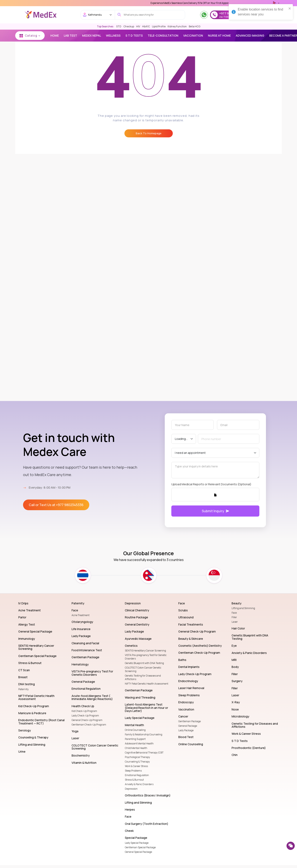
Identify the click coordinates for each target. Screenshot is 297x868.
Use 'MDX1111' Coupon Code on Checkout (174, 3)
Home (55, 35)
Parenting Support (135, 739)
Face (234, 613)
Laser (235, 622)
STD (119, 26)
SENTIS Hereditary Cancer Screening (145, 651)
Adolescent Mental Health (139, 743)
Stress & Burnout (134, 780)
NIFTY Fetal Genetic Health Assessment (147, 684)
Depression (131, 789)
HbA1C (146, 26)
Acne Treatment (81, 615)
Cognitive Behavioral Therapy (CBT (144, 753)
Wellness (113, 35)
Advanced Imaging (250, 35)
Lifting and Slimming (243, 608)
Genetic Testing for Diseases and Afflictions (143, 677)
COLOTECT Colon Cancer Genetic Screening (143, 669)
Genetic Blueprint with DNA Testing (144, 663)
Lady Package (186, 730)
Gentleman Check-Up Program (89, 725)
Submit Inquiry (215, 511)
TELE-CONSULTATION (163, 35)
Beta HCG (195, 26)
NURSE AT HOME (219, 35)
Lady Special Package (137, 843)
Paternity (23, 689)
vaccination (193, 35)
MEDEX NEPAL (92, 35)
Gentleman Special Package (140, 847)
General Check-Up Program (87, 720)
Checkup (129, 26)
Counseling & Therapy (137, 762)
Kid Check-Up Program (84, 711)
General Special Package (138, 852)
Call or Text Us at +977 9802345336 (56, 505)
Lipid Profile (159, 26)
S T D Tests (134, 35)
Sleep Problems (133, 771)
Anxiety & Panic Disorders (139, 784)
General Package (188, 726)
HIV (138, 26)
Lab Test (70, 35)
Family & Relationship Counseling (144, 734)
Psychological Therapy (137, 757)
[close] (290, 8)
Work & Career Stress (136, 766)
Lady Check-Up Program (85, 716)
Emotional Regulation (137, 775)
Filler (234, 617)
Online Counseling (135, 730)
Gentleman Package (190, 721)
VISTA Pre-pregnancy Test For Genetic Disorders (146, 657)
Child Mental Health (136, 748)
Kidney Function (177, 26)
